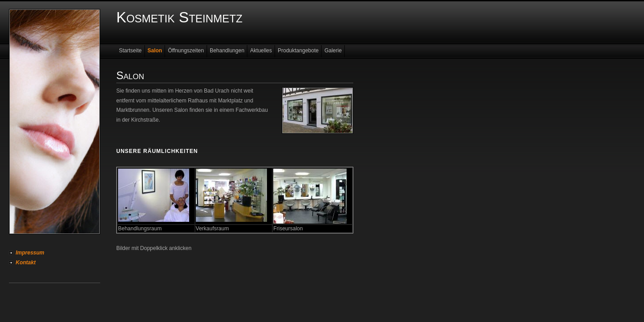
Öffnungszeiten (186, 51)
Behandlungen (227, 51)
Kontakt (26, 263)
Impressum (30, 253)
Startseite (130, 51)
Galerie (333, 51)
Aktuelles (261, 51)
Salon (155, 51)
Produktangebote (298, 51)
